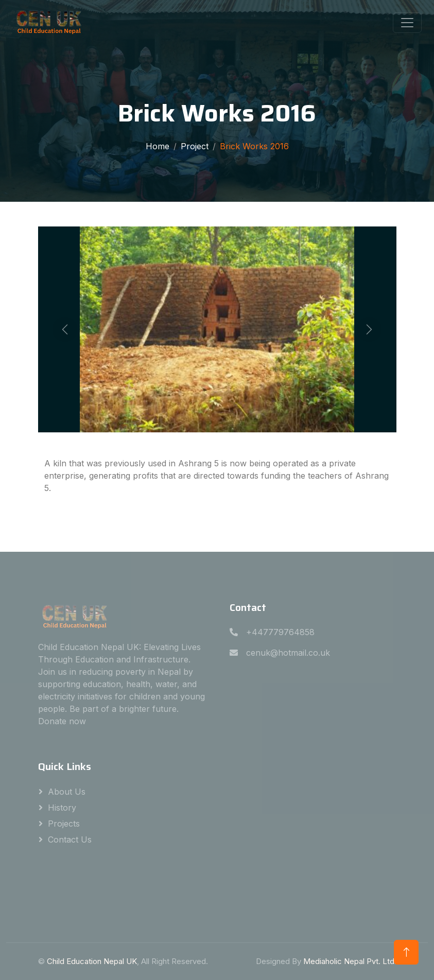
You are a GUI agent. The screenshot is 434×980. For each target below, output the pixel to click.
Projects (64, 824)
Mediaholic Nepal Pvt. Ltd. (350, 961)
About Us (67, 792)
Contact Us (70, 839)
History (62, 808)
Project (195, 146)
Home (158, 146)
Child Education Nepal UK (92, 961)
